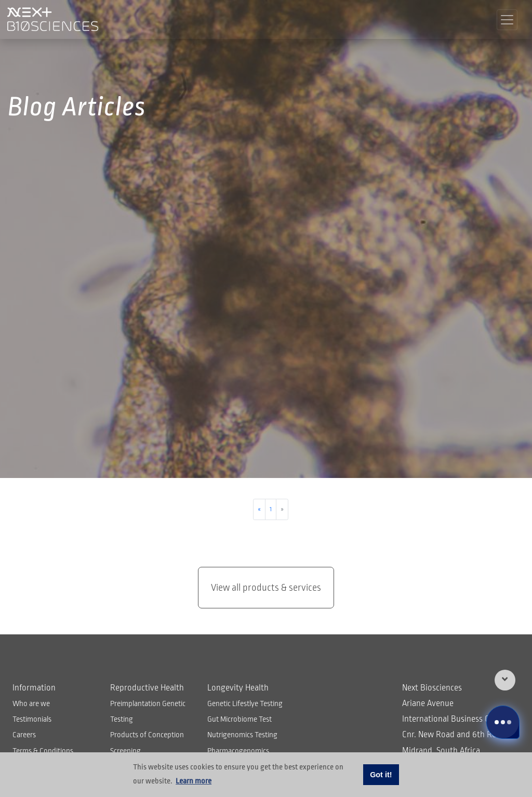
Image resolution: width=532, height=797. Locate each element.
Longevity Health (238, 688)
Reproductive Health (147, 688)
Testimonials (32, 719)
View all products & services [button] (266, 588)
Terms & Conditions (43, 751)
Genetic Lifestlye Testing (245, 703)
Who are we (31, 703)
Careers (24, 735)
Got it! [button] (381, 775)
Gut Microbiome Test (240, 719)
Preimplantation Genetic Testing (148, 711)
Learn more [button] (194, 781)
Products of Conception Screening (147, 742)
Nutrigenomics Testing (242, 735)
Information (34, 688)
